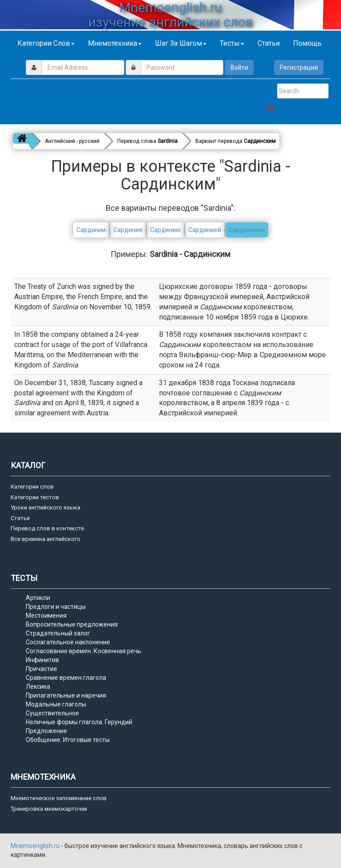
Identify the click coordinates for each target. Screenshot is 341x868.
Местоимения (46, 615)
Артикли (38, 598)
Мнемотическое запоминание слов (59, 798)
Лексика (38, 687)
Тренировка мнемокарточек (49, 809)
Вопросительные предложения (72, 624)
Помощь (307, 43)
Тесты (232, 43)
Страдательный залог (58, 633)
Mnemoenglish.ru (36, 846)
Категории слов (46, 43)
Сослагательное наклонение (68, 642)
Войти (239, 67)
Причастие (42, 669)
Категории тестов (35, 497)
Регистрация (299, 67)
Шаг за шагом (181, 43)
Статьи (269, 43)
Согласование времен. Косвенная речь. (84, 651)
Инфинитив (42, 660)
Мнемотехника (115, 43)
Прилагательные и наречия (66, 695)
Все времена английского (46, 539)
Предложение (46, 731)
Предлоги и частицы (56, 607)
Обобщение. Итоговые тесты (68, 740)
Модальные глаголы (56, 704)
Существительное (52, 713)
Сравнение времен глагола (66, 678)
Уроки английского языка (46, 507)
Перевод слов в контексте (47, 528)
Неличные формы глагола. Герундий (79, 722)
